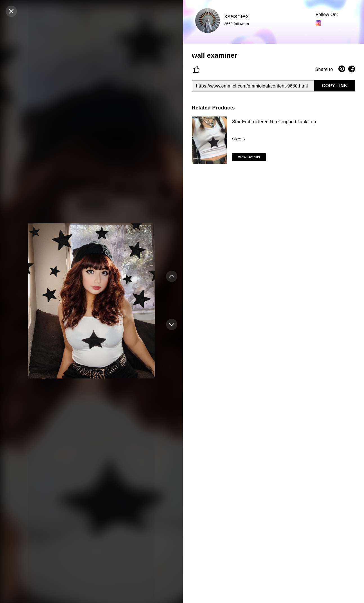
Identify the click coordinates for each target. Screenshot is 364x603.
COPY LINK (335, 86)
